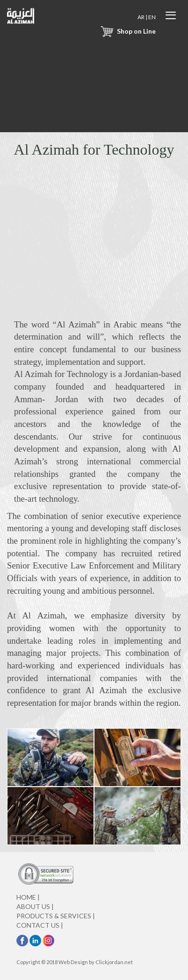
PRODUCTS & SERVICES (56, 916)
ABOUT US (35, 906)
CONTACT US (40, 925)
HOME (28, 897)
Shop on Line (127, 31)
